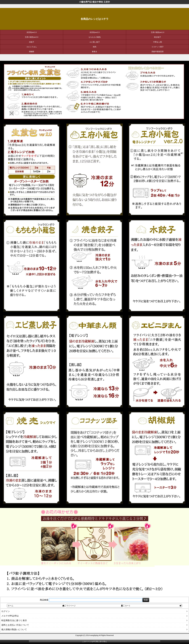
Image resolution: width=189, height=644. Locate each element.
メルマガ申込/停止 (10, 616)
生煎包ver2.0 (95, 32)
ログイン (6, 611)
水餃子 (32, 42)
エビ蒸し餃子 (95, 42)
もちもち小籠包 (95, 37)
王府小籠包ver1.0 (158, 32)
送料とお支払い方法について (15, 625)
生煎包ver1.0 (32, 32)
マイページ (71, 606)
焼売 (95, 47)
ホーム (10, 606)
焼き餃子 (157, 37)
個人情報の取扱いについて (14, 629)
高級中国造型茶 (158, 52)
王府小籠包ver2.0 (32, 37)
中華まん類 (158, 42)
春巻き (95, 52)
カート (128, 606)
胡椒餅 (32, 52)
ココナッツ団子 (158, 47)
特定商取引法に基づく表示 (14, 620)
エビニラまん (32, 47)
